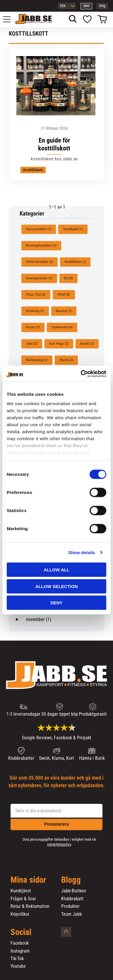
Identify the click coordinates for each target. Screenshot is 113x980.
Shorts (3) (66, 360)
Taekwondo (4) (62, 327)
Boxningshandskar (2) (41, 245)
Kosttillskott (33, 170)
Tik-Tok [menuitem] (17, 959)
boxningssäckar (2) (39, 278)
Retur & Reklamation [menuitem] (30, 906)
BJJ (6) (69, 278)
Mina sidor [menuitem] (28, 880)
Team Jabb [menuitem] (72, 914)
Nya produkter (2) (39, 229)
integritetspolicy (59, 844)
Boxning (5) (64, 311)
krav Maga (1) (59, 344)
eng (102, 6)
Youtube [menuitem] (18, 966)
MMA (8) (64, 294)
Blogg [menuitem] (71, 880)
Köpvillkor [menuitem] (20, 914)
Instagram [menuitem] (20, 951)
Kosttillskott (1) (75, 262)
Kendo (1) (87, 344)
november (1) (39, 619)
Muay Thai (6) (36, 294)
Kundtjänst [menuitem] (21, 891)
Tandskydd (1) (73, 229)
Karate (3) (33, 327)
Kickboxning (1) (37, 360)
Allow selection (57, 586)
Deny (56, 603)
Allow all (56, 570)
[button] (10, 19)
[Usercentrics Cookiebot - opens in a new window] (81, 374)
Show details (82, 552)
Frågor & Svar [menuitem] (23, 899)
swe (86, 6)
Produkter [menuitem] (70, 906)
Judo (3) (32, 344)
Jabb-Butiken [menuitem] (74, 891)
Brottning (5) (35, 311)
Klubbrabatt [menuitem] (72, 899)
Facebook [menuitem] (20, 943)
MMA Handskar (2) (40, 262)
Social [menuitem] (21, 932)
